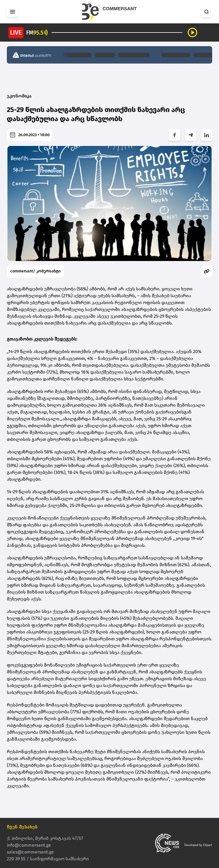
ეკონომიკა (19, 96)
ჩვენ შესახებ (22, 827)
